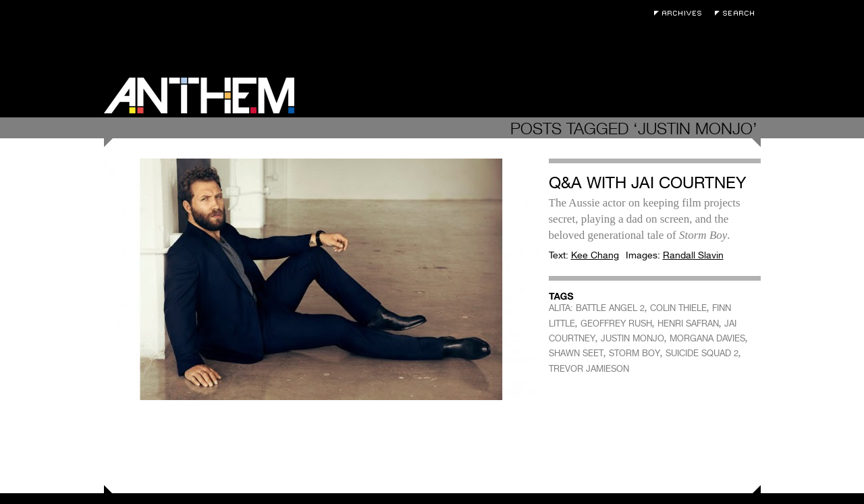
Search (738, 13)
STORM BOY (634, 353)
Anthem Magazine (199, 95)
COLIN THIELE (678, 308)
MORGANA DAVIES (707, 338)
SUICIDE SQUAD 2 (702, 353)
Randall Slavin (693, 255)
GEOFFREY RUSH (616, 324)
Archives (681, 13)
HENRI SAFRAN (688, 324)
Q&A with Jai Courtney (648, 183)
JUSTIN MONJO (632, 338)
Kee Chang (595, 255)
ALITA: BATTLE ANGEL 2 (597, 308)
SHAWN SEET (576, 353)
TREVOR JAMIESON (589, 369)
